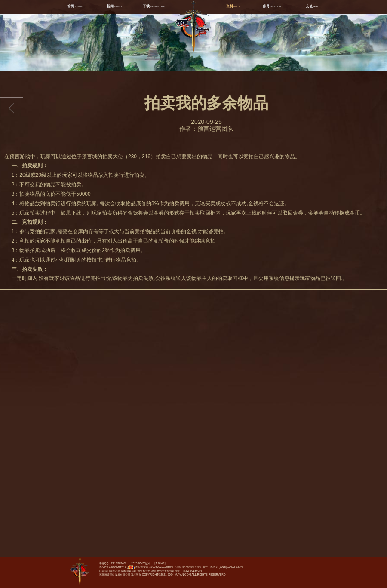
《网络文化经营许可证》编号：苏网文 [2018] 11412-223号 (209, 567)
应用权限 (115, 571)
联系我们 (104, 571)
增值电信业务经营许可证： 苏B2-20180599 (177, 571)
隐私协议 (126, 571)
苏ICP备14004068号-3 (113, 567)
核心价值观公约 (141, 571)
